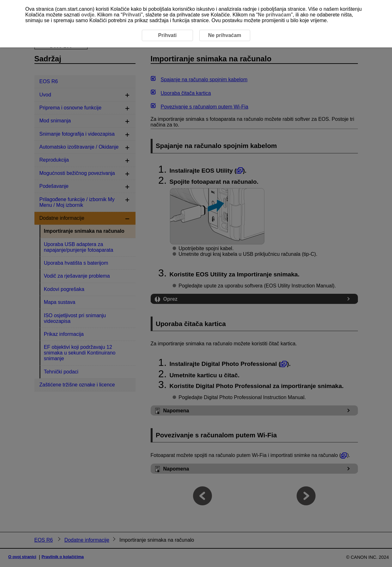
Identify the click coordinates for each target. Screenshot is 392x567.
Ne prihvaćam (274, 15)
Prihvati (132, 15)
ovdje (88, 15)
